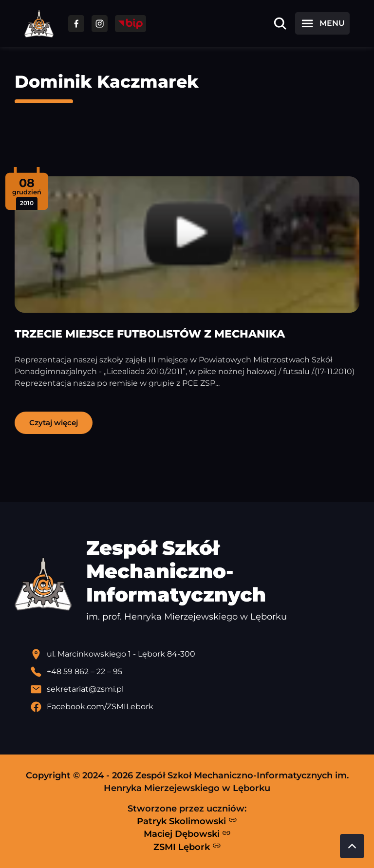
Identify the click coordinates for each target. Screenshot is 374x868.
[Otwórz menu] (322, 23)
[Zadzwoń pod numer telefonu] (195, 672)
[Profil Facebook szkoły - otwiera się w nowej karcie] (195, 707)
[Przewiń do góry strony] (352, 846)
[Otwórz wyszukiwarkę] (280, 23)
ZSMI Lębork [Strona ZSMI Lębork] (187, 847)
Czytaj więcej (54, 423)
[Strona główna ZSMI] (39, 24)
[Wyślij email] (195, 689)
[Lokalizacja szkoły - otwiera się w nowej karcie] (195, 654)
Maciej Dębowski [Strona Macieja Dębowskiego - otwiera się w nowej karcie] (187, 834)
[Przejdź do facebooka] (76, 24)
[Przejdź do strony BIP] (131, 24)
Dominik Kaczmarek (107, 82)
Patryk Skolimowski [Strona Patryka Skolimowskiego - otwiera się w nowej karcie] (187, 821)
